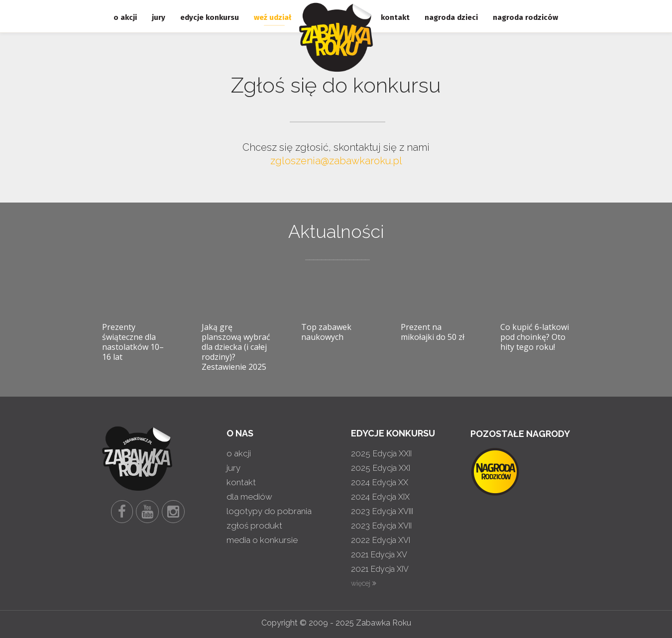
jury (159, 17)
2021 (379, 554)
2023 (382, 511)
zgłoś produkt (254, 526)
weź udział (273, 17)
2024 (380, 482)
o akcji (125, 17)
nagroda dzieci (451, 17)
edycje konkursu (210, 17)
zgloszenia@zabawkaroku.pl (336, 161)
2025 (381, 453)
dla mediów (249, 497)
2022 (381, 540)
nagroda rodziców (525, 17)
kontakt (395, 17)
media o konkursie (262, 540)
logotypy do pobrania (269, 511)
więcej (364, 583)
